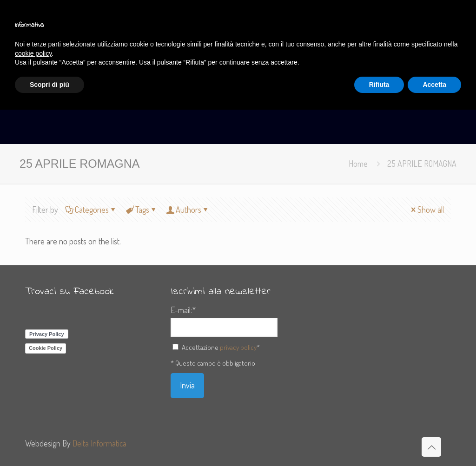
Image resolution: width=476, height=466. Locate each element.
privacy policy (238, 347)
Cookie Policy (46, 348)
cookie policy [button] (33, 53)
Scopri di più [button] (50, 85)
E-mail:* (183, 310)
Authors (188, 210)
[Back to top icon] (431, 447)
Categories (91, 210)
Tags (142, 210)
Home (358, 164)
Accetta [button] (434, 85)
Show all (426, 210)
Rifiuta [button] (379, 85)
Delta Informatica (99, 443)
